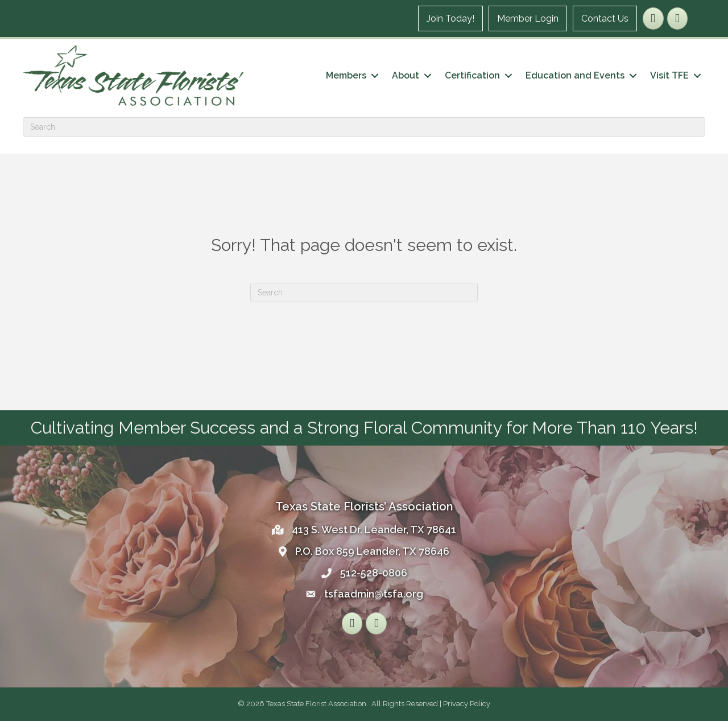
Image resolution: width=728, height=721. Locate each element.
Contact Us (605, 18)
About (406, 75)
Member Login (528, 18)
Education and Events (575, 75)
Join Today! (450, 18)
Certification (472, 75)
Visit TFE (669, 75)
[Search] (364, 127)
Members (346, 75)
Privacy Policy (467, 704)
